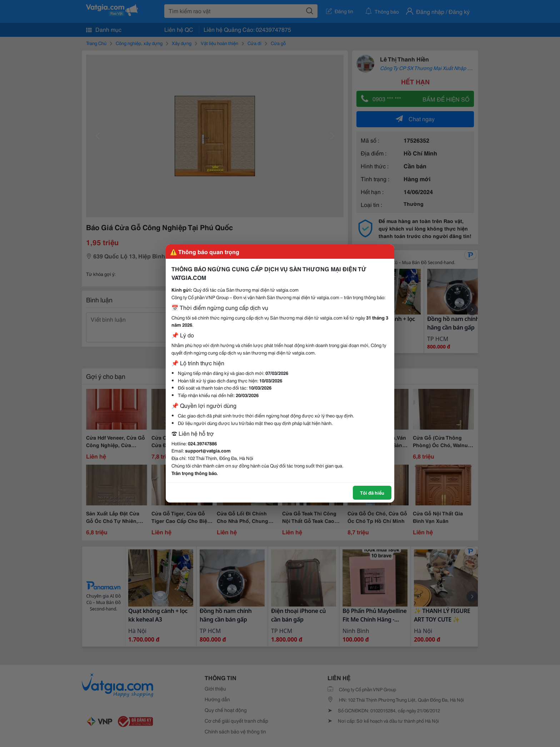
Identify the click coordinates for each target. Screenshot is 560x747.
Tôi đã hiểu (372, 493)
